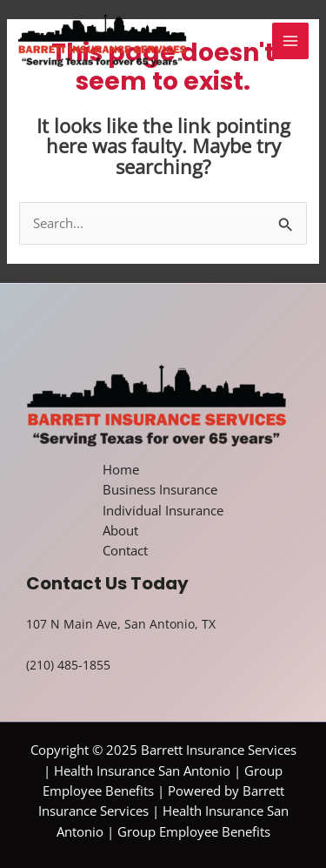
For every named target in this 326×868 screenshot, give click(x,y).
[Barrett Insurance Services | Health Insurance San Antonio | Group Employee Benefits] (102, 42)
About (120, 530)
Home (121, 469)
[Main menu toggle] (290, 41)
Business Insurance (160, 489)
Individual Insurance (163, 510)
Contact (125, 550)
